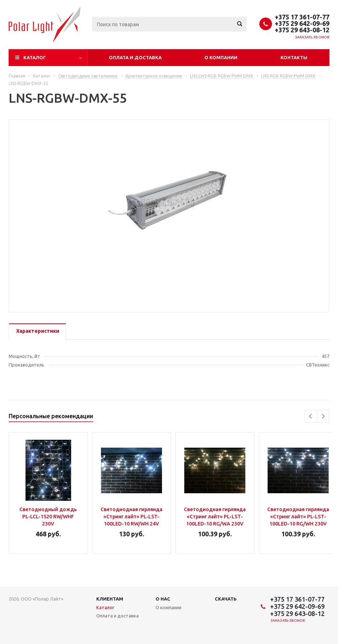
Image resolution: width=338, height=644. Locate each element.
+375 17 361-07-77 (302, 17)
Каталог (35, 57)
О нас (163, 599)
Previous (311, 416)
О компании (221, 57)
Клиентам (110, 599)
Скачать (226, 599)
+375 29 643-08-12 (302, 30)
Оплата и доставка (135, 57)
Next (323, 416)
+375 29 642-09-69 (302, 23)
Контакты (294, 57)
